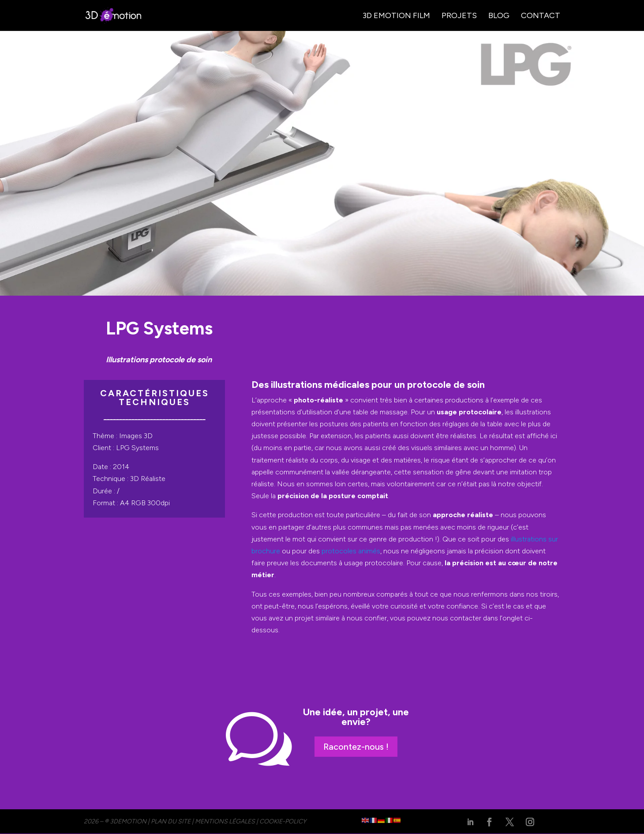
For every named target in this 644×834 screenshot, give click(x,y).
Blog (499, 16)
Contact (541, 16)
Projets (459, 16)
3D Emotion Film (396, 16)
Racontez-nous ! (356, 747)
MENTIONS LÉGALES (225, 821)
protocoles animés (351, 551)
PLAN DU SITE (171, 821)
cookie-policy (283, 821)
